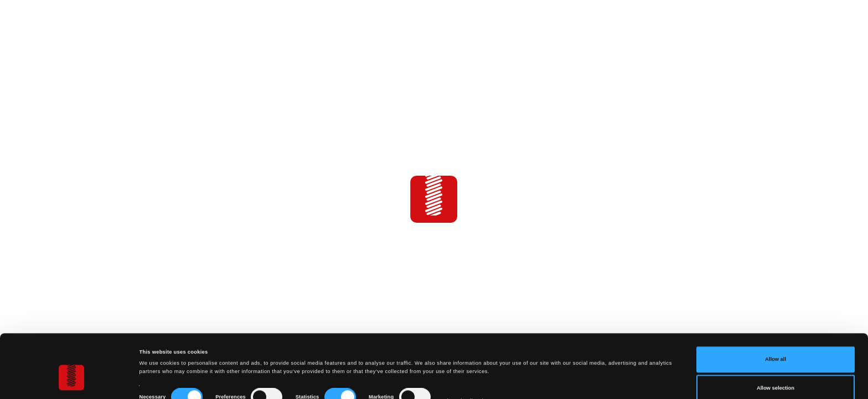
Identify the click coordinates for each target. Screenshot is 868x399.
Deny (776, 373)
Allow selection (776, 344)
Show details (459, 357)
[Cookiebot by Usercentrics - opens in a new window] (72, 380)
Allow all (776, 316)
